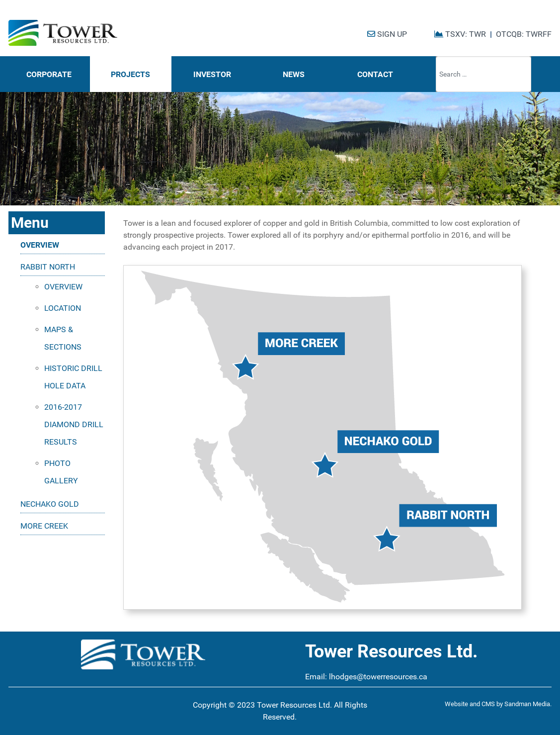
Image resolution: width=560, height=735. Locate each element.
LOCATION (63, 308)
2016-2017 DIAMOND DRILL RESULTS (74, 424)
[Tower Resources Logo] (63, 33)
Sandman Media (527, 704)
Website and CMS (470, 704)
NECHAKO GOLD (50, 504)
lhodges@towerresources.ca (378, 677)
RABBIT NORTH (48, 267)
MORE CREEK (44, 526)
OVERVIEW (40, 245)
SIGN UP (387, 34)
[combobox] (483, 74)
